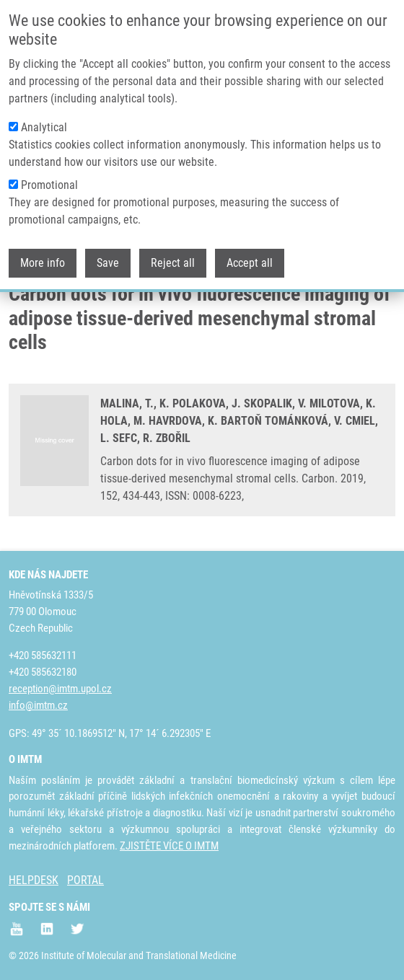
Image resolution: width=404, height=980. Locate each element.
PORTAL (85, 880)
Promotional (49, 182)
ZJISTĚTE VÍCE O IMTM (169, 846)
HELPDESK (34, 880)
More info (43, 260)
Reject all (173, 260)
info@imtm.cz (38, 705)
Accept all (250, 260)
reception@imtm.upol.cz (60, 689)
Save (108, 260)
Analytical (44, 124)
